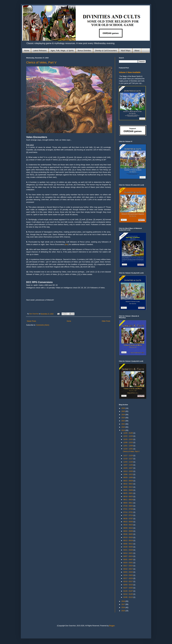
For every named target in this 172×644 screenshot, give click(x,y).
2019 (123, 430)
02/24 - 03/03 (128, 575)
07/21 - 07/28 (128, 509)
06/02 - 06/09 (128, 531)
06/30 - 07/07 (128, 519)
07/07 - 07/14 (128, 515)
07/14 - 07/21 (128, 512)
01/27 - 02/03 (128, 588)
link (67, 244)
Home (27, 51)
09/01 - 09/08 (128, 490)
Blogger (112, 626)
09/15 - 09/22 (128, 484)
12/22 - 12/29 (128, 436)
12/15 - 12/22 (128, 439)
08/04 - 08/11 (128, 503)
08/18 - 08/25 (128, 497)
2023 (123, 418)
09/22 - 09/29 (128, 481)
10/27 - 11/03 (128, 465)
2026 (123, 408)
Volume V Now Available (130, 72)
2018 (123, 601)
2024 (123, 415)
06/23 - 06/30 (128, 522)
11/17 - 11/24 (128, 456)
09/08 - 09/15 (128, 487)
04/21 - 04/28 (128, 550)
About (137, 51)
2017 (123, 604)
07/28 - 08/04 (128, 506)
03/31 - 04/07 (128, 560)
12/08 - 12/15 (128, 442)
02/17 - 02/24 (128, 578)
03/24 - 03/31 (128, 563)
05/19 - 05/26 (128, 537)
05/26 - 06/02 (128, 534)
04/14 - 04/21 (128, 553)
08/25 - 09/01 (128, 493)
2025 (123, 411)
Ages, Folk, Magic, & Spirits (62, 51)
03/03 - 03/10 (128, 572)
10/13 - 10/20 (128, 471)
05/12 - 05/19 (128, 541)
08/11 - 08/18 (128, 500)
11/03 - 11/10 (128, 462)
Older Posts (106, 321)
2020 (123, 427)
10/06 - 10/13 (128, 474)
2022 (123, 421)
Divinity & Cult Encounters (106, 51)
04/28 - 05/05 (128, 547)
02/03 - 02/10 (128, 585)
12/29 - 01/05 (128, 433)
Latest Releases (40, 51)
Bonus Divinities (84, 51)
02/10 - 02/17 (128, 581)
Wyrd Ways (126, 51)
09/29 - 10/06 (128, 478)
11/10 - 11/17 (128, 459)
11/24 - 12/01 (128, 449)
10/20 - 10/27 (128, 468)
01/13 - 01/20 (128, 594)
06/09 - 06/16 (128, 528)
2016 (123, 607)
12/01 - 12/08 (128, 446)
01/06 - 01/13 (128, 597)
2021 (123, 424)
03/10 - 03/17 (128, 569)
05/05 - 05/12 (128, 544)
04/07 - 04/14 (128, 556)
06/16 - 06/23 (128, 525)
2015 (123, 611)
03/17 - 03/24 (128, 566)
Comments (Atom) (43, 325)
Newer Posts (31, 321)
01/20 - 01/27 (128, 591)
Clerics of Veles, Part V (41, 62)
